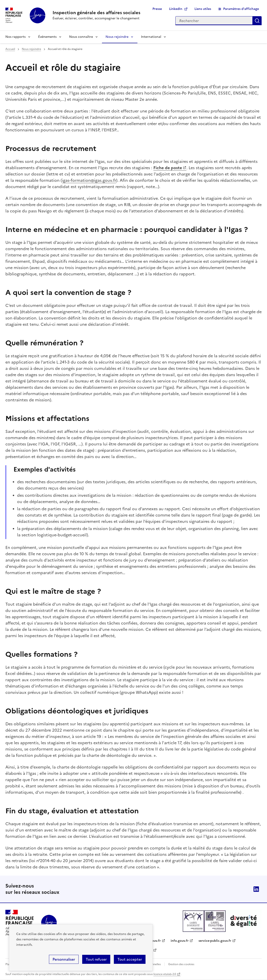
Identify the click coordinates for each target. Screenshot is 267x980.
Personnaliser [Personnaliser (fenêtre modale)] (64, 959)
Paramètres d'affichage (241, 9)
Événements (47, 37)
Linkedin (256, 889)
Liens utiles (203, 9)
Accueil (10, 49)
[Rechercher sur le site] (214, 21)
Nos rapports (15, 37)
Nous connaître (81, 37)
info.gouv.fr (180, 941)
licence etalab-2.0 (165, 974)
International (151, 37)
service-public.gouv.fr (215, 941)
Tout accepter (130, 959)
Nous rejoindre (117, 37)
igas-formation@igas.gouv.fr (89, 180)
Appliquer (257, 21)
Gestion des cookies (181, 964)
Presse (157, 9)
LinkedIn (176, 9)
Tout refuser (96, 959)
